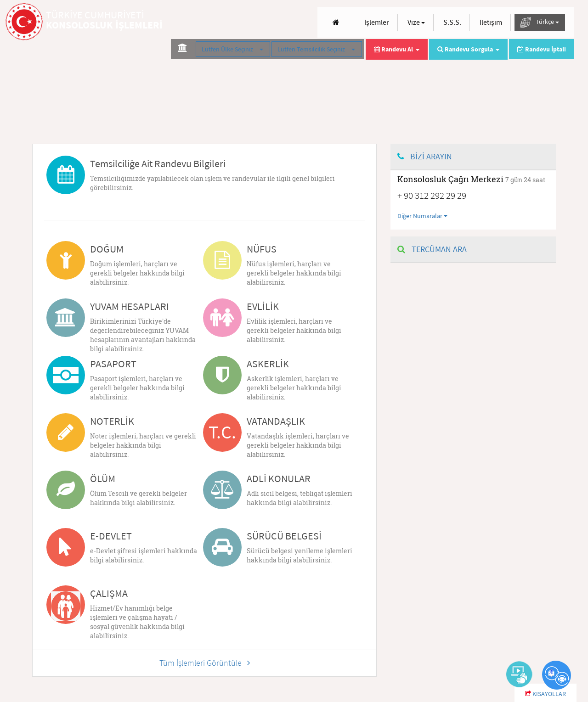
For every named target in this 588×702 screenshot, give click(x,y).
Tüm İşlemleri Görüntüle (205, 663)
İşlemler (377, 22)
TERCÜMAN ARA (432, 249)
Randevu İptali (542, 49)
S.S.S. (452, 22)
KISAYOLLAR (546, 694)
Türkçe (540, 22)
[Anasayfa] (336, 22)
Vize (416, 22)
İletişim (491, 22)
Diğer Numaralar (422, 216)
